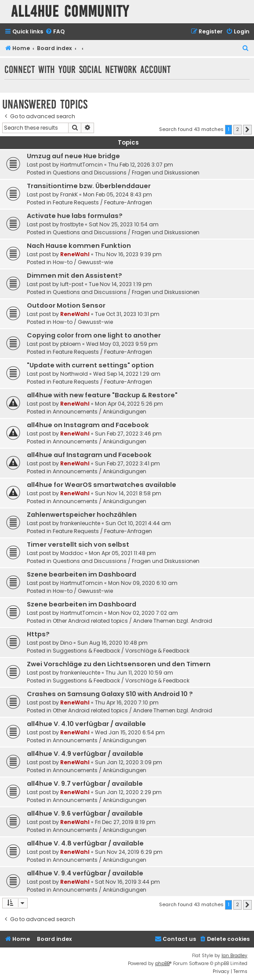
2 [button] (238, 129)
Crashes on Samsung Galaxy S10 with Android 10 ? (110, 694)
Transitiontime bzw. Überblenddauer (89, 186)
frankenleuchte (80, 523)
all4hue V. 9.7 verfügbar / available (85, 784)
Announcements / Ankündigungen (100, 412)
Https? (38, 634)
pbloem (71, 344)
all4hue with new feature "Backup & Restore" (102, 395)
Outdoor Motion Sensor (66, 305)
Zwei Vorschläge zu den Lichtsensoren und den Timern (119, 664)
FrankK (69, 194)
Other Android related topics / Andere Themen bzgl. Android (132, 621)
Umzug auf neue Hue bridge (73, 156)
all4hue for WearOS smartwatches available (102, 485)
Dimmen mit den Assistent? (74, 276)
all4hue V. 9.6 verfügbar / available (85, 813)
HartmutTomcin (82, 165)
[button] (247, 130)
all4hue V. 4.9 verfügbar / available (85, 754)
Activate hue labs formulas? (75, 216)
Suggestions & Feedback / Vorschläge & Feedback (121, 651)
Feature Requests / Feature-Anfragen (102, 202)
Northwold (74, 374)
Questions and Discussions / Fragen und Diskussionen (126, 172)
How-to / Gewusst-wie (83, 262)
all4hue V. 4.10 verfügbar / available (86, 724)
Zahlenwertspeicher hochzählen (82, 515)
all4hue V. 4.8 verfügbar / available (85, 843)
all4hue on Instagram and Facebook (88, 425)
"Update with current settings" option (90, 365)
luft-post (72, 284)
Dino (66, 643)
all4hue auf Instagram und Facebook (89, 455)
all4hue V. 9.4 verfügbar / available (85, 873)
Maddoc (72, 553)
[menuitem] (55, 32)
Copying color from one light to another (94, 335)
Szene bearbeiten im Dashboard (82, 574)
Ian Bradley (234, 956)
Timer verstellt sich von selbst (78, 544)
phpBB (162, 964)
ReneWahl (75, 254)
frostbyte (72, 224)
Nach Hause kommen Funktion (79, 246)
